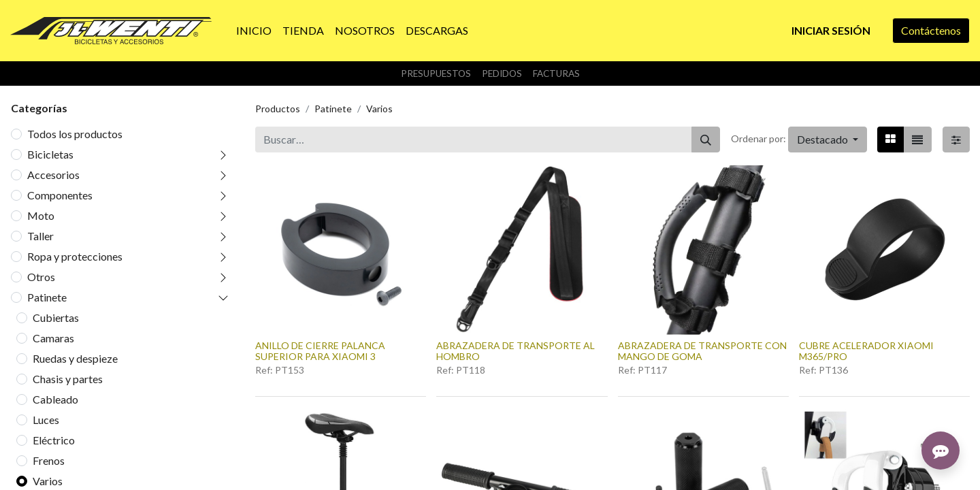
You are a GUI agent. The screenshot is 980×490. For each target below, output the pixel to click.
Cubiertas (56, 317)
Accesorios (53, 175)
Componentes (60, 195)
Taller (40, 236)
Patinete (47, 297)
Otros (41, 277)
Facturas (556, 73)
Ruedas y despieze (75, 358)
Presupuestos (436, 73)
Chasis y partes (68, 379)
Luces (46, 420)
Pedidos (502, 73)
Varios (48, 481)
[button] (828, 140)
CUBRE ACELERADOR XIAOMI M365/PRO (866, 351)
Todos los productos (75, 134)
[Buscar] (706, 140)
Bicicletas (50, 154)
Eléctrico (54, 440)
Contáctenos (931, 30)
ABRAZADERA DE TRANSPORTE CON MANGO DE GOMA (702, 351)
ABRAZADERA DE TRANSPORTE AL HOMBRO (516, 351)
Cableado (55, 399)
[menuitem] (254, 31)
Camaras (53, 338)
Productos (278, 109)
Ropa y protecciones (75, 256)
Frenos (49, 460)
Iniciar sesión (831, 30)
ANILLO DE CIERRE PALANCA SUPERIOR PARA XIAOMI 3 (320, 351)
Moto (41, 215)
